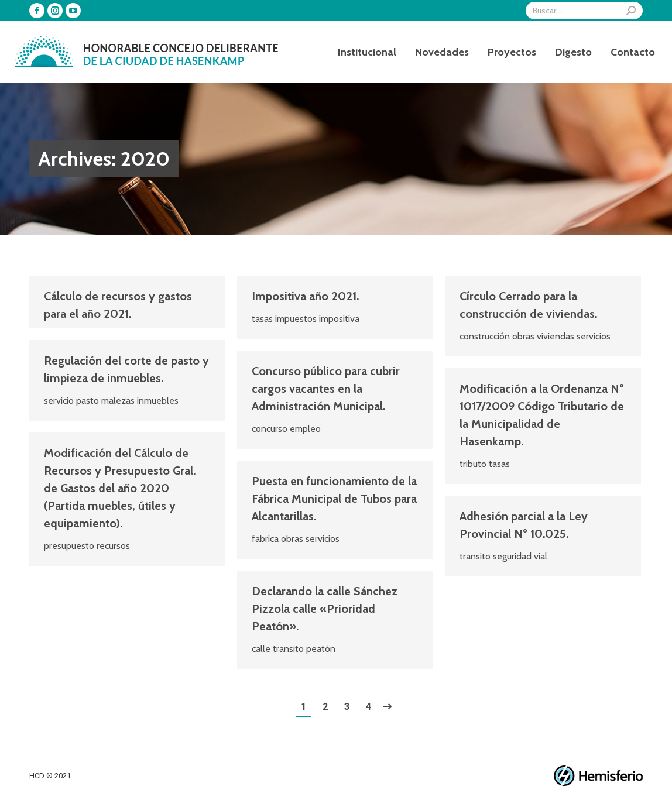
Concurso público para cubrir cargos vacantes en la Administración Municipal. (326, 389)
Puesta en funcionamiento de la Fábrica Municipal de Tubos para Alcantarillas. (334, 499)
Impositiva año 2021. (305, 296)
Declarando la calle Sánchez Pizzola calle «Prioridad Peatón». (325, 609)
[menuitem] (367, 52)
